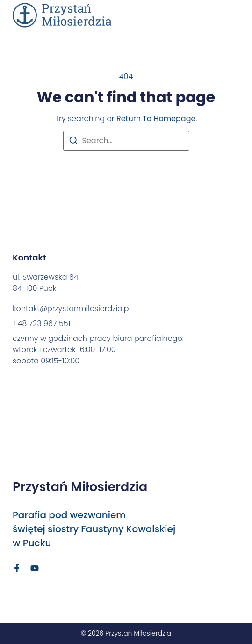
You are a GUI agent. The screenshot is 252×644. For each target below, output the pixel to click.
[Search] (73, 142)
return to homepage (156, 119)
